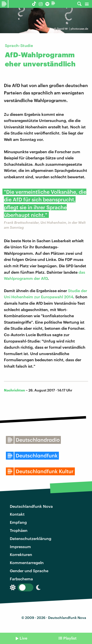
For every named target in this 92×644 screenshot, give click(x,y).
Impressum (20, 547)
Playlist (70, 638)
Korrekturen (21, 554)
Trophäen (19, 530)
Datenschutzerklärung (31, 538)
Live (23, 638)
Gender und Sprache (29, 571)
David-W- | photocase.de (72, 29)
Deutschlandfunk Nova (31, 506)
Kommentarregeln (27, 562)
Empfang (18, 522)
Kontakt (17, 514)
